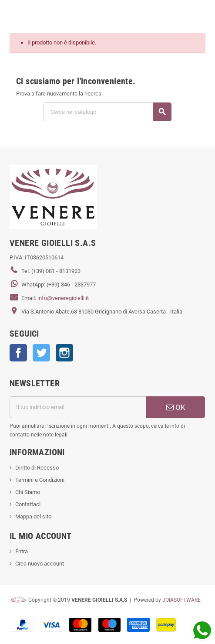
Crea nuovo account (40, 564)
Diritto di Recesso (37, 468)
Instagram (64, 353)
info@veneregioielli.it (63, 298)
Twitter (41, 353)
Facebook (18, 353)
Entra (22, 551)
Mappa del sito (33, 516)
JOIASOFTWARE (181, 600)
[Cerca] (107, 112)
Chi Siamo (28, 492)
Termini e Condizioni (40, 480)
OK (176, 407)
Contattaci (28, 504)
